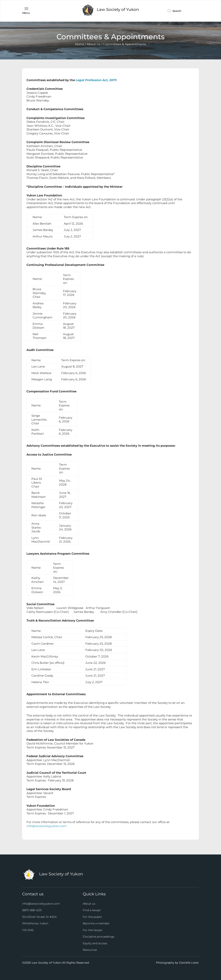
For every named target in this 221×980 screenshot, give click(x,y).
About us (89, 904)
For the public (92, 917)
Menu (26, 13)
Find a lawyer (92, 910)
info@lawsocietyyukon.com (46, 826)
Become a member (96, 923)
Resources (90, 950)
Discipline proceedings (99, 937)
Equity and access (95, 943)
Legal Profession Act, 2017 (96, 80)
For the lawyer (93, 930)
